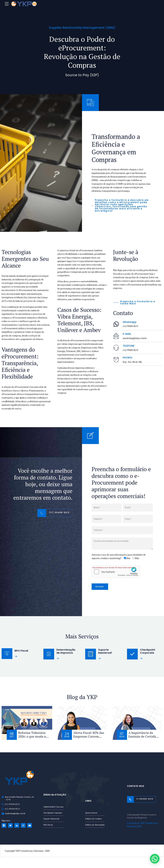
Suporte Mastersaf (51, 819)
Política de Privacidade (95, 825)
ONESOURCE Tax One (53, 807)
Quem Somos (91, 813)
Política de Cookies (94, 819)
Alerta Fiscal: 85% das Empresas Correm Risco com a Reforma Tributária (88, 739)
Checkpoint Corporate (53, 813)
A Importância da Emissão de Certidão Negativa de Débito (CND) (143, 739)
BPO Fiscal (48, 825)
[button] (155, 859)
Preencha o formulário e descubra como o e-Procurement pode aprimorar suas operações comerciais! (121, 483)
